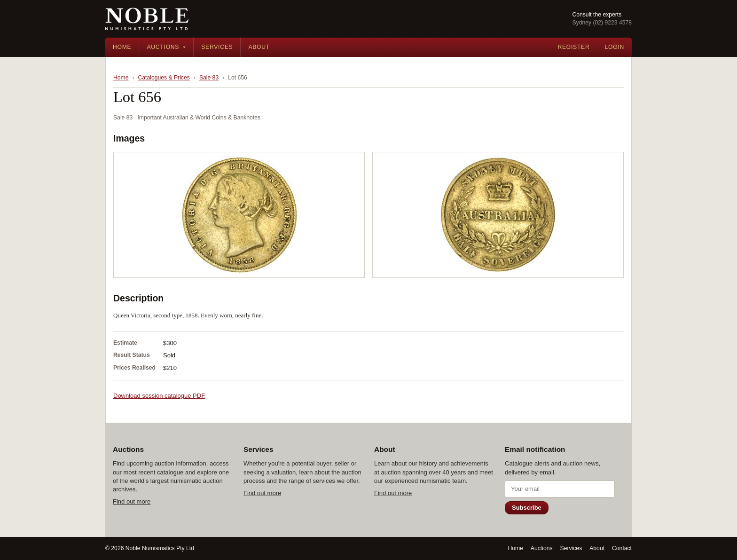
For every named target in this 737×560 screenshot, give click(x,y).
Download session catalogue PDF (159, 396)
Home (122, 47)
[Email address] (560, 489)
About (259, 47)
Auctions (163, 47)
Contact (622, 548)
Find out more (132, 501)
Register (573, 47)
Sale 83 (209, 78)
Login (614, 47)
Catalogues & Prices (164, 78)
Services (217, 47)
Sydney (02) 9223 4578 (602, 23)
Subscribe (527, 508)
